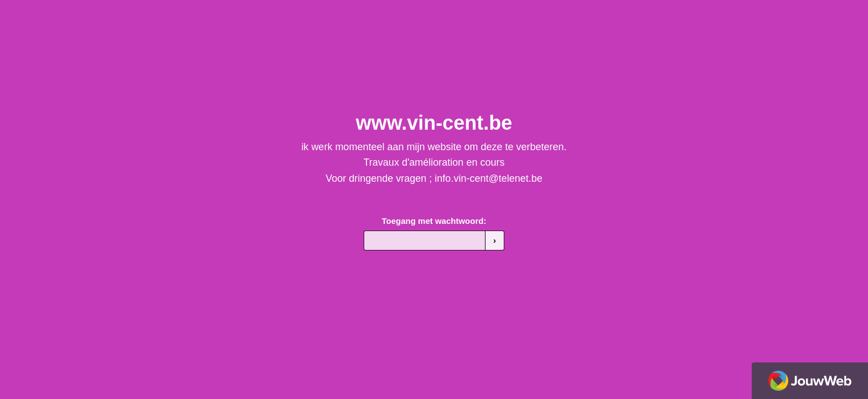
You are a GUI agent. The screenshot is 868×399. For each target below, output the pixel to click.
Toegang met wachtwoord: (434, 221)
